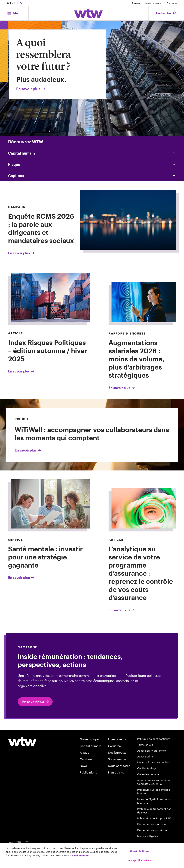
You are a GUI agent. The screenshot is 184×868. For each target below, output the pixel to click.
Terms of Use (145, 745)
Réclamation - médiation (152, 824)
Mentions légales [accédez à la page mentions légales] (148, 836)
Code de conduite (148, 774)
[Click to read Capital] (92, 176)
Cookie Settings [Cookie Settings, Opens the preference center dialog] (140, 851)
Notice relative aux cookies (154, 762)
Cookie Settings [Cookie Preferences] (147, 768)
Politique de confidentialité (154, 739)
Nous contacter (119, 766)
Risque (85, 752)
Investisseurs (153, 3)
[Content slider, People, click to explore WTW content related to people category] (92, 153)
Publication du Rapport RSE (154, 818)
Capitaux (86, 759)
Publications (88, 772)
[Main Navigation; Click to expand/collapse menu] (14, 13)
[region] (92, 855)
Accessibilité (145, 756)
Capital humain (91, 746)
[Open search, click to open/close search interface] (166, 13)
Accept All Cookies (140, 860)
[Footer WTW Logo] (22, 742)
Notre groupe (89, 739)
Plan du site (116, 772)
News (84, 766)
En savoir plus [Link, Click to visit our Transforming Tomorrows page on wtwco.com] (31, 89)
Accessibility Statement (152, 751)
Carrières (172, 3)
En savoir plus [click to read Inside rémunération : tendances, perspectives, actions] (36, 702)
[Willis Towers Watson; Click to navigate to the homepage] (88, 13)
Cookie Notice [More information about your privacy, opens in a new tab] (81, 855)
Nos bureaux (117, 752)
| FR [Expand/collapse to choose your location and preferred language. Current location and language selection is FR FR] (15, 3)
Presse (136, 3)
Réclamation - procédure (152, 830)
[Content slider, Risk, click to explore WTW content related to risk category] (92, 164)
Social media (117, 759)
